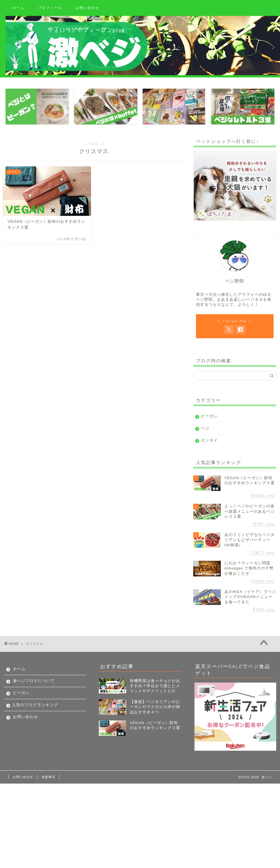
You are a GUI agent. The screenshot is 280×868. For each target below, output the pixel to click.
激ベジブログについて (34, 681)
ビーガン (209, 416)
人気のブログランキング (35, 705)
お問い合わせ (87, 8)
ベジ (205, 428)
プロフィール (50, 8)
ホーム (18, 8)
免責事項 (48, 777)
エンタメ (209, 440)
